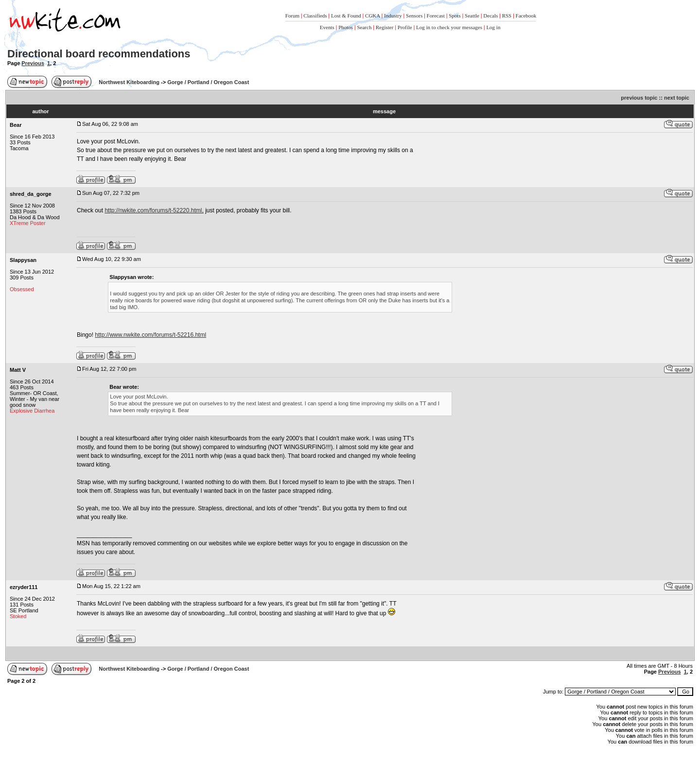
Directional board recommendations (99, 54)
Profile (405, 27)
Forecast (436, 16)
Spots (455, 16)
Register (385, 27)
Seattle (472, 16)
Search (364, 27)
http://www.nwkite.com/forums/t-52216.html (150, 335)
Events (327, 27)
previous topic (639, 98)
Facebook (526, 16)
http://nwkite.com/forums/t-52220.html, (154, 210)
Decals (490, 16)
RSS (507, 16)
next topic (677, 98)
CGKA (373, 16)
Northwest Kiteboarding (129, 82)
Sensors (414, 16)
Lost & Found (346, 16)
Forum (292, 16)
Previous (33, 63)
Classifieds (315, 16)
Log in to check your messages (449, 27)
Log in (493, 27)
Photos (346, 27)
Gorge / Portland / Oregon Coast (208, 82)
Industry (393, 16)
